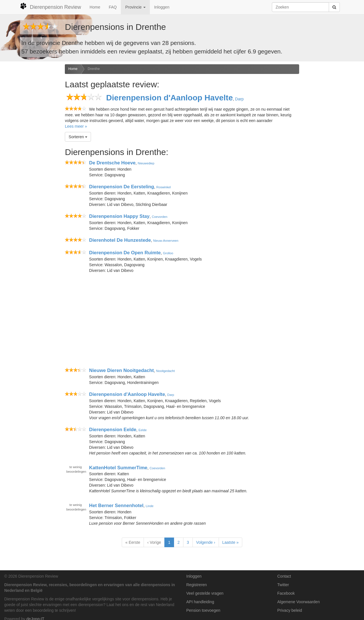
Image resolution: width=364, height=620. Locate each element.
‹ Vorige (154, 542)
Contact (284, 576)
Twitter (283, 585)
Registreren (197, 585)
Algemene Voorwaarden (298, 602)
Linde (149, 506)
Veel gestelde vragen (205, 593)
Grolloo (168, 253)
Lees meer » (76, 126)
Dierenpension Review (50, 6)
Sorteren (78, 137)
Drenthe (94, 69)
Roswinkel (164, 187)
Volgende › (206, 542)
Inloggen (162, 7)
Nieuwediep (146, 163)
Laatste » (231, 542)
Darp (239, 99)
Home (95, 7)
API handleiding (200, 602)
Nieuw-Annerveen (166, 241)
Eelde (143, 430)
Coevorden (160, 217)
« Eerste (133, 542)
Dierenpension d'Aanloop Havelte (169, 98)
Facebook (286, 593)
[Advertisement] (30, 154)
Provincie (135, 7)
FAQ (113, 7)
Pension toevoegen (203, 610)
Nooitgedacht (166, 371)
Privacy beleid (290, 610)
